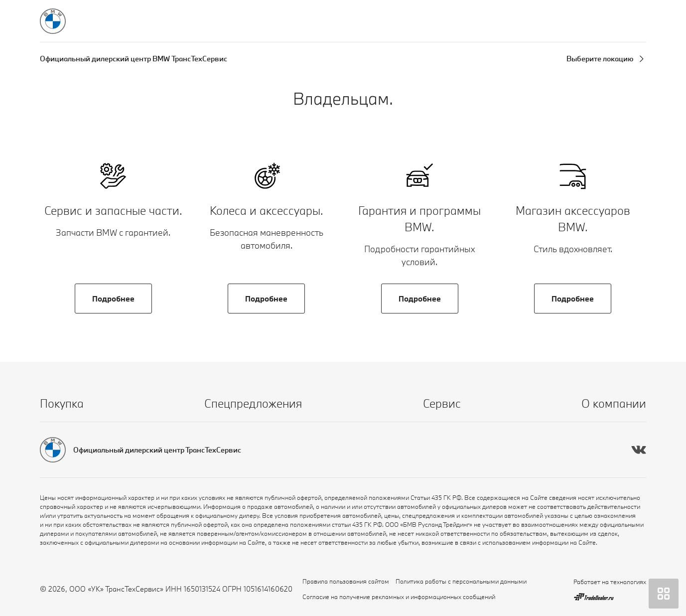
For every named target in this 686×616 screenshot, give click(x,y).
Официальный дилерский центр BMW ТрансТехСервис (134, 59)
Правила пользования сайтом (346, 581)
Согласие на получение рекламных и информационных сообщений (399, 597)
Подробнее (113, 299)
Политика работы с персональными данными (461, 581)
